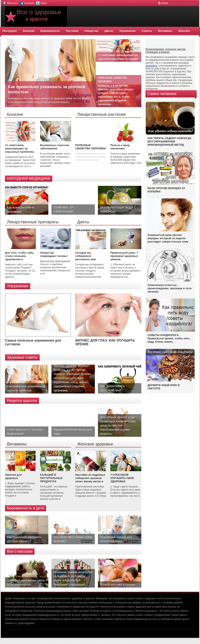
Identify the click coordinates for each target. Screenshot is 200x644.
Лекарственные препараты (33, 222)
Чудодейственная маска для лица (73, 432)
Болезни (29, 31)
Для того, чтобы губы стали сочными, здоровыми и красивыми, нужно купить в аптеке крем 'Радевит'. (19, 261)
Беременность (50, 31)
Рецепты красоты (22, 401)
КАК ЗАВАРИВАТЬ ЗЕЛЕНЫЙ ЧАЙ (112, 388)
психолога (151, 66)
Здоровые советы (22, 357)
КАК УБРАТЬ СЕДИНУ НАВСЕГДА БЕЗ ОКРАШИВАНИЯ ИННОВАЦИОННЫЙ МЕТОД (170, 141)
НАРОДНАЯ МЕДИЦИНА (29, 179)
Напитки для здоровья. (13, 476)
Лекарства (91, 31)
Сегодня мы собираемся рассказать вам (86, 256)
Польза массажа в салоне (117, 584)
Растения (72, 31)
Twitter (44, 3)
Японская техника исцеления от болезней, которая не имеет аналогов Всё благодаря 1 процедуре (73, 578)
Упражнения (127, 31)
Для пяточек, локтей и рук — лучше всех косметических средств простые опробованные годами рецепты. (119, 425)
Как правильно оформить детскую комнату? (24, 539)
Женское (184, 31)
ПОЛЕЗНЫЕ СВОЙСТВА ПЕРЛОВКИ (90, 147)
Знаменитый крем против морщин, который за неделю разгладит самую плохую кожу (168, 238)
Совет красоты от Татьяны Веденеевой (25, 432)
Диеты (109, 31)
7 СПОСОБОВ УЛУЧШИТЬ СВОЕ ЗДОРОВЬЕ (122, 478)
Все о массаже (20, 551)
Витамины (165, 31)
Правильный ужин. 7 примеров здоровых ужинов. (124, 256)
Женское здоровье (95, 444)
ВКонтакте (12, 3)
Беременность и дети (26, 508)
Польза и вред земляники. (120, 147)
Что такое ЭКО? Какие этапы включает (73, 539)
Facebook (29, 3)
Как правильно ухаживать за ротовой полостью (26, 388)
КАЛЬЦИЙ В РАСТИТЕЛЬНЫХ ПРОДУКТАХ (51, 478)
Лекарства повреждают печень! (54, 254)
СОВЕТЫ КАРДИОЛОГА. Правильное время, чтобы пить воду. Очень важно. (169, 338)
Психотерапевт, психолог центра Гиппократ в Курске (165, 51)
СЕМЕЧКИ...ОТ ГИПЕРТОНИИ (64, 210)
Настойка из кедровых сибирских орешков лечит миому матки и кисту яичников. (90, 480)
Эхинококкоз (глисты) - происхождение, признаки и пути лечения (170, 288)
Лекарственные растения (102, 114)
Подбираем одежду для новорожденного (116, 539)
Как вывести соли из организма (21, 210)
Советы (147, 31)
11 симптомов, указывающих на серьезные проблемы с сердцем (20, 150)
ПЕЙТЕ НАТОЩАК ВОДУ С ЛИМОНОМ (118, 210)
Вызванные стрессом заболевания (55, 147)
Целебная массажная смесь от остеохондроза (26, 582)
